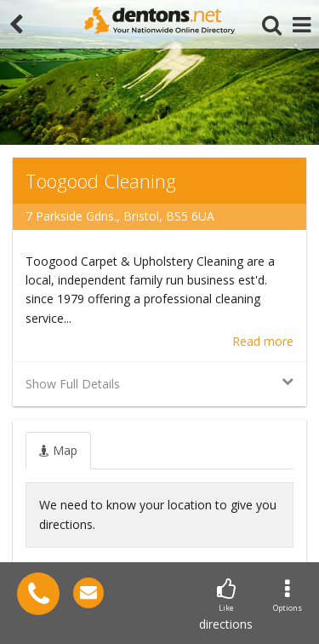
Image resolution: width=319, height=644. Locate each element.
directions (226, 605)
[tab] (58, 451)
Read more (263, 341)
